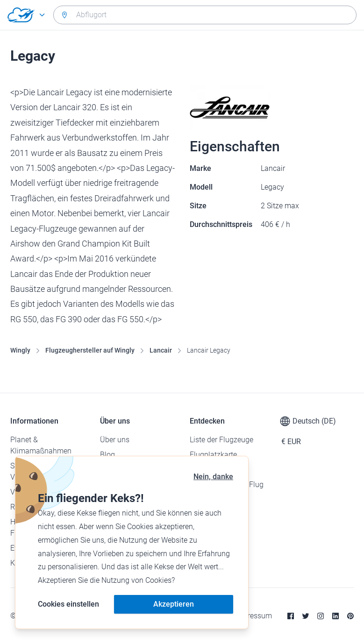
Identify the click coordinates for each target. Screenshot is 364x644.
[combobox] (205, 15)
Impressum (253, 616)
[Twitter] (306, 616)
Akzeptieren (174, 604)
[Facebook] (291, 616)
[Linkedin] (335, 616)
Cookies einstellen (68, 604)
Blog (107, 455)
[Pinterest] (350, 616)
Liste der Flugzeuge (221, 440)
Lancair (161, 350)
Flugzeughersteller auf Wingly (90, 350)
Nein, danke (213, 477)
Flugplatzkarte (213, 455)
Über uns (115, 440)
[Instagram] (321, 616)
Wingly (20, 350)
